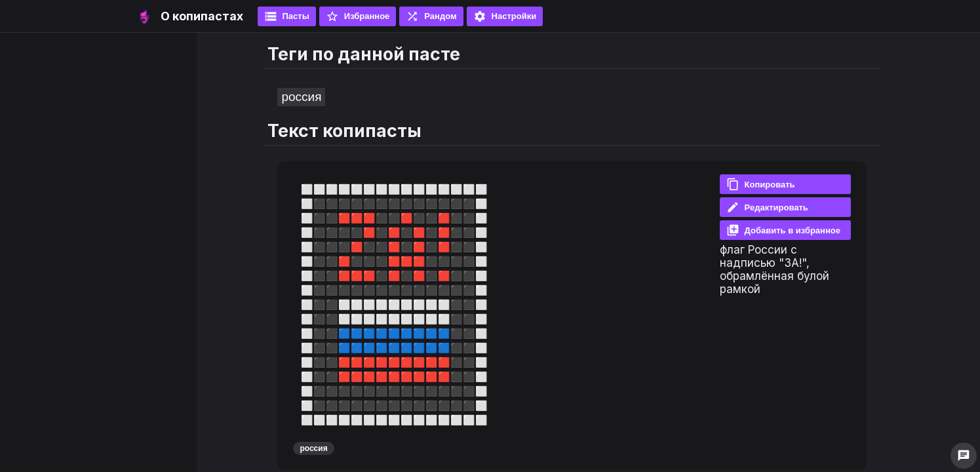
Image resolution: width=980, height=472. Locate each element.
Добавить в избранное (783, 230)
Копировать (761, 184)
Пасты (287, 16)
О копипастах (202, 16)
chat (964, 456)
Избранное (358, 16)
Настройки (505, 16)
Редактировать (767, 207)
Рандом (431, 16)
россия (301, 97)
